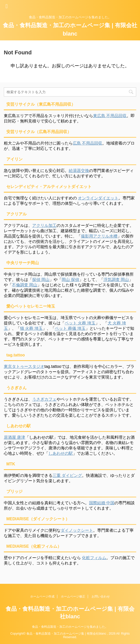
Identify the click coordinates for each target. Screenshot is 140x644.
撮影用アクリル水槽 (99, 236)
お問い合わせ (101, 596)
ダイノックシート (77, 530)
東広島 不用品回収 (110, 116)
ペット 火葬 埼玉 (80, 323)
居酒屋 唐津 (14, 437)
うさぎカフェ (44, 399)
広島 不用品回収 (87, 143)
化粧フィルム (94, 558)
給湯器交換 (79, 171)
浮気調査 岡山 (116, 280)
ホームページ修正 (73, 596)
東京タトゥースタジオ (24, 366)
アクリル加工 (44, 225)
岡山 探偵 (70, 280)
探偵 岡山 (41, 280)
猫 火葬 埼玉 (31, 328)
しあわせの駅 (61, 453)
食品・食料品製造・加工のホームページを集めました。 (70, 627)
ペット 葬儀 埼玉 (70, 328)
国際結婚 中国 (102, 503)
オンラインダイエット (98, 198)
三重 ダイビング (67, 475)
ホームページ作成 (42, 596)
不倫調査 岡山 (25, 285)
